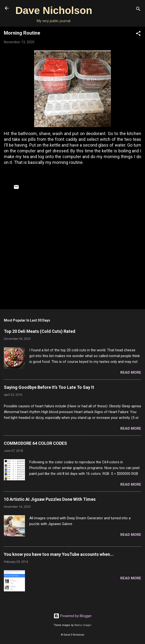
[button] (138, 34)
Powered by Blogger (73, 616)
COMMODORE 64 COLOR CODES (35, 443)
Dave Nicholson (54, 10)
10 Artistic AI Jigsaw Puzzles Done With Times (50, 499)
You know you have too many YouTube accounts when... (59, 554)
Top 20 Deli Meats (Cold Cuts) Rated (40, 331)
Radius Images (83, 625)
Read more (131, 372)
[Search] (138, 10)
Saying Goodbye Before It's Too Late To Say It (49, 387)
